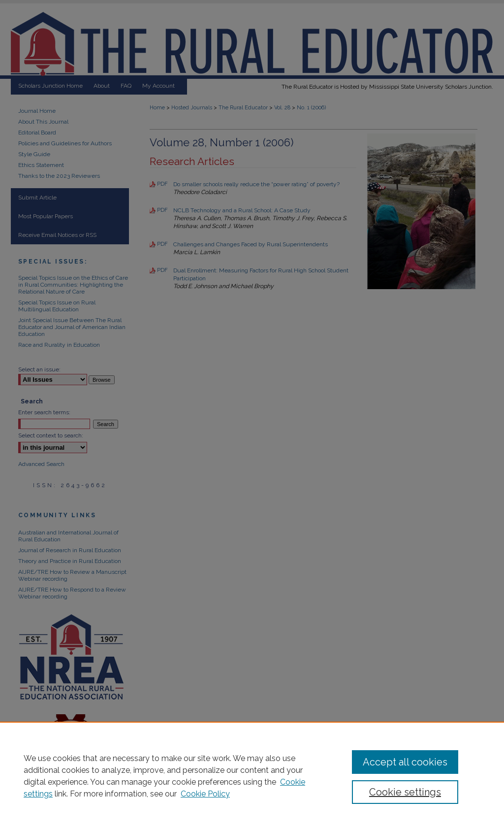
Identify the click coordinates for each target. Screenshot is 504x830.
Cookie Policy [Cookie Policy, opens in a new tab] (205, 794)
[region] (252, 776)
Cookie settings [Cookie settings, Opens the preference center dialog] (405, 792)
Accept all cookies (405, 762)
